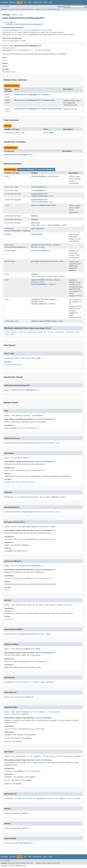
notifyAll (59, 332)
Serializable (46, 30)
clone (7, 332)
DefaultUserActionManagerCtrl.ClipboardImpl (34, 100)
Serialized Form (9, 72)
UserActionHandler (18, 247)
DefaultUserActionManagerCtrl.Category (32, 95)
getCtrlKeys (37, 234)
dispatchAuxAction (39, 194)
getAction (36, 223)
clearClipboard (38, 187)
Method (30, 9)
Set (6, 251)
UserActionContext (40, 196)
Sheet (56, 261)
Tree (30, 2)
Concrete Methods (46, 170)
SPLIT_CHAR (48, 133)
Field (17, 9)
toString (69, 332)
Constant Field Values (13, 365)
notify (50, 332)
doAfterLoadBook (39, 205)
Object (13, 48)
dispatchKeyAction (39, 200)
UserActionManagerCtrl (12, 30)
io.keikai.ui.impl (16, 15)
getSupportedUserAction (42, 261)
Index (45, 2)
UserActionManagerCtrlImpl (14, 41)
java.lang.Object (9, 22)
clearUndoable (38, 190)
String (17, 223)
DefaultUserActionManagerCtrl (18, 154)
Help (50, 2)
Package (12, 2)
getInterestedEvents (40, 251)
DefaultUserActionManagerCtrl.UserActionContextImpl (38, 109)
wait (77, 332)
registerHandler (39, 280)
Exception (68, 605)
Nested (11, 9)
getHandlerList (38, 245)
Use (25, 2)
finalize (22, 332)
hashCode (42, 332)
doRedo (34, 216)
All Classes (5, 6)
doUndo (34, 219)
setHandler (36, 299)
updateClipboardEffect (41, 321)
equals (14, 332)
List (7, 247)
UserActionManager (31, 30)
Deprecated (37, 2)
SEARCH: (60, 7)
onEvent (35, 274)
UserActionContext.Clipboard (18, 231)
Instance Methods (27, 170)
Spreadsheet (41, 176)
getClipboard (37, 229)
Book (48, 205)
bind (33, 176)
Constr (23, 9)
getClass (32, 332)
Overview (4, 2)
